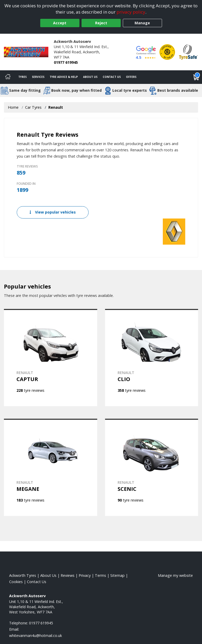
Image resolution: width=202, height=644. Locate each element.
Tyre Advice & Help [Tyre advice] (64, 77)
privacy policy (131, 12)
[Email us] (36, 636)
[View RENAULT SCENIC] (152, 467)
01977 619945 (66, 62)
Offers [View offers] (131, 77)
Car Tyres (33, 107)
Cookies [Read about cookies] (16, 582)
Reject (101, 23)
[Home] (8, 77)
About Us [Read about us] (48, 575)
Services (38, 77)
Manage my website (175, 575)
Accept (60, 23)
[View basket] (196, 77)
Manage (142, 23)
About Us (90, 77)
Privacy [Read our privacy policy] (85, 575)
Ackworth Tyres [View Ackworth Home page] (23, 575)
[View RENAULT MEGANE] (51, 467)
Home (13, 107)
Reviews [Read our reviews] (68, 575)
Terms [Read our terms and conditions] (100, 575)
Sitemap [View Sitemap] (117, 575)
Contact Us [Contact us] (112, 77)
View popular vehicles (53, 212)
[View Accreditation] (167, 52)
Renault (56, 107)
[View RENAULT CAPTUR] (51, 358)
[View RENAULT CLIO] (152, 358)
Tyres (22, 77)
